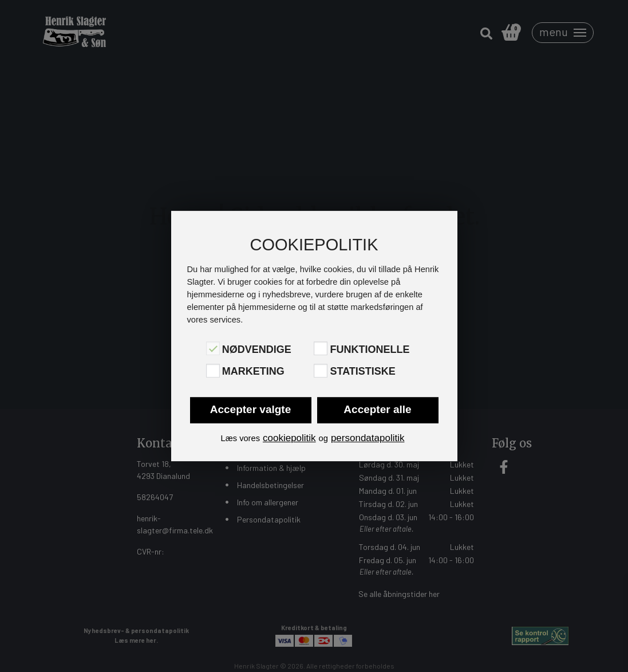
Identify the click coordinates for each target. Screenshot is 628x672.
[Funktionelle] (321, 348)
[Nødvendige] (213, 348)
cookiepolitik (289, 438)
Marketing (253, 372)
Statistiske (362, 372)
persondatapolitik (368, 438)
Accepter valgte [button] (251, 409)
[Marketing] (213, 371)
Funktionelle (370, 349)
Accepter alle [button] (377, 409)
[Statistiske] (321, 371)
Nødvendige (257, 349)
